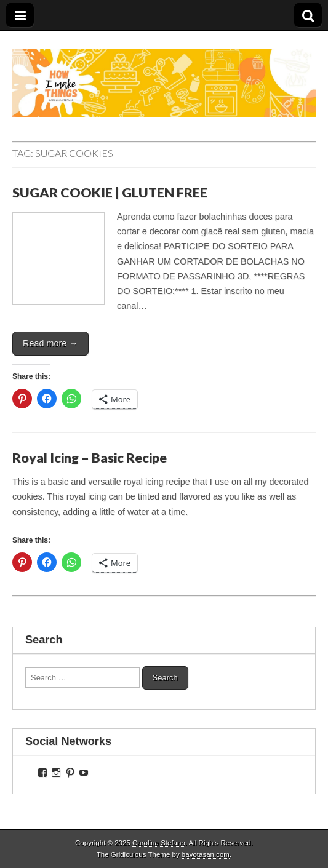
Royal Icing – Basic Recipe (90, 458)
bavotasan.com (206, 854)
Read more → (50, 343)
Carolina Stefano (159, 843)
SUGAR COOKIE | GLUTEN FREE (110, 193)
